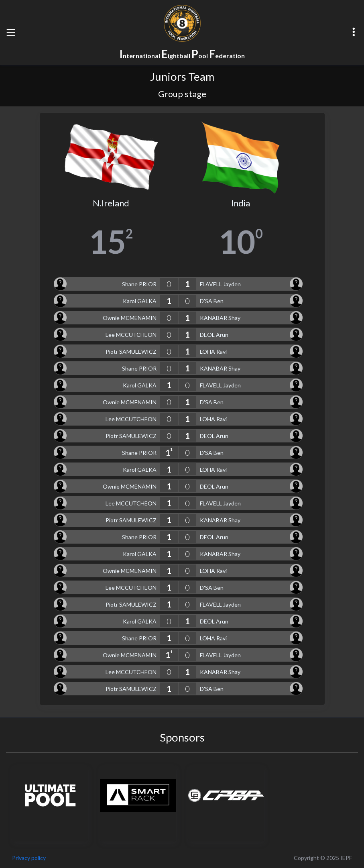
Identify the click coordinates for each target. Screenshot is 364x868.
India (241, 203)
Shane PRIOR (139, 284)
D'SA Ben (212, 301)
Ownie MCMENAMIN (130, 318)
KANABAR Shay (220, 318)
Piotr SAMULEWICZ (131, 351)
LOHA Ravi (213, 351)
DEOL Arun (214, 335)
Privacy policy (29, 858)
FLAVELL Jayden (220, 284)
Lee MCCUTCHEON (131, 335)
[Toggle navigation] (11, 33)
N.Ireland (111, 203)
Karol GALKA (140, 301)
